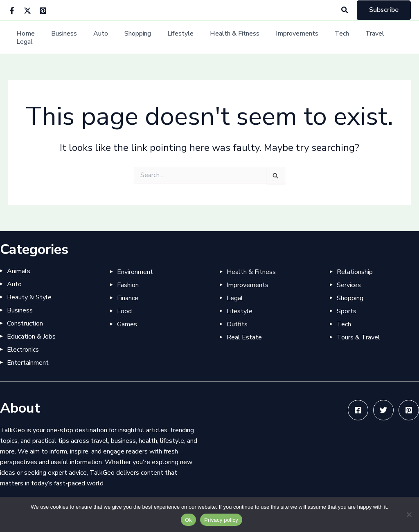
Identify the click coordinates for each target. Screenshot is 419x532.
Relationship (355, 272)
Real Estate (244, 337)
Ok (188, 520)
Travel (356, 37)
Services (349, 285)
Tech (327, 37)
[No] (409, 514)
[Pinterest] (43, 11)
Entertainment (28, 363)
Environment (135, 272)
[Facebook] (12, 11)
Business (69, 37)
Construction (25, 323)
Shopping (136, 37)
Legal (387, 37)
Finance (128, 298)
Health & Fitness (226, 37)
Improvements (285, 37)
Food (124, 311)
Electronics (23, 350)
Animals (19, 271)
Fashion (128, 285)
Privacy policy (221, 520)
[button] (345, 10)
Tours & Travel (358, 337)
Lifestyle (175, 37)
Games (127, 324)
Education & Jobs (31, 337)
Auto (102, 37)
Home (33, 37)
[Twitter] (27, 11)
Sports (347, 311)
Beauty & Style (29, 297)
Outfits (237, 324)
